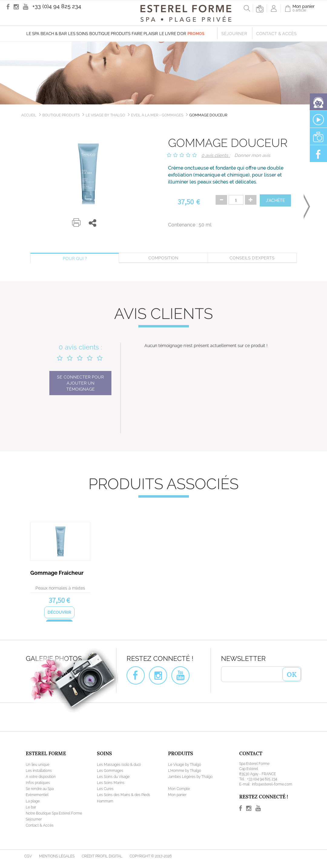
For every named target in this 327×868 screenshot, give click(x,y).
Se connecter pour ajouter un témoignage (80, 383)
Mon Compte (179, 789)
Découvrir (59, 612)
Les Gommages (110, 771)
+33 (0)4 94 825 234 (57, 6)
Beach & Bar (54, 34)
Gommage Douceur (208, 115)
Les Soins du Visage (113, 777)
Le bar (31, 807)
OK (292, 674)
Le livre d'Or (173, 34)
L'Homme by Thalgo (185, 771)
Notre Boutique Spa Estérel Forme (54, 813)
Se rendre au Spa (40, 789)
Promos (196, 34)
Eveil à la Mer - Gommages (157, 115)
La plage (33, 801)
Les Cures (105, 789)
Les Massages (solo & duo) (119, 765)
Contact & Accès (276, 34)
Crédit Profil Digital (102, 856)
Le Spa (33, 34)
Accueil (29, 115)
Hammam (105, 801)
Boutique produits (110, 34)
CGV (28, 856)
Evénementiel (37, 795)
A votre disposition (41, 777)
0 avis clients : (216, 155)
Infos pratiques (38, 783)
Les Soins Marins (111, 783)
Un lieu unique (38, 765)
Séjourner (234, 34)
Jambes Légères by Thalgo (190, 777)
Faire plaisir (145, 34)
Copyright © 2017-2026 (151, 856)
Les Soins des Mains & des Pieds (124, 795)
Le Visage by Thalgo (105, 115)
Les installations (39, 771)
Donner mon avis (252, 155)
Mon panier (177, 795)
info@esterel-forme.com (272, 784)
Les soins (78, 34)
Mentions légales (57, 856)
